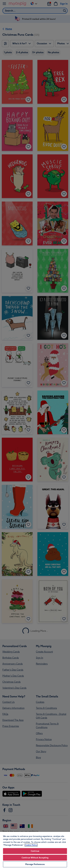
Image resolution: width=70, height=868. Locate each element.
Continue (35, 851)
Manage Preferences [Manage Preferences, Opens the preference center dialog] (35, 864)
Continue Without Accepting (35, 858)
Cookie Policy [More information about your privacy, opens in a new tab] (31, 845)
